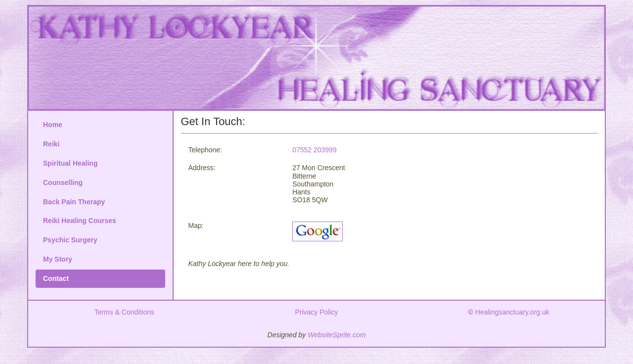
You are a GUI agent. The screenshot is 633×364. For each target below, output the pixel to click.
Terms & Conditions (124, 312)
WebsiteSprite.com (337, 335)
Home (53, 125)
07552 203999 (315, 150)
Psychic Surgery (70, 240)
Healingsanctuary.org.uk (509, 312)
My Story (58, 259)
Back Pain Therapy (74, 202)
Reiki (51, 144)
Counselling (63, 182)
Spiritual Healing (70, 163)
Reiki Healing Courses (80, 221)
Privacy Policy (316, 312)
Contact (56, 278)
